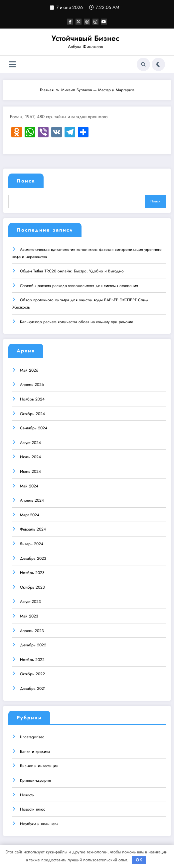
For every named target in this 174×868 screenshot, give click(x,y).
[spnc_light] (158, 64)
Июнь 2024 (30, 471)
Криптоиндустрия (35, 780)
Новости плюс (33, 809)
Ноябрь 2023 (32, 572)
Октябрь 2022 (32, 674)
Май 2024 (29, 486)
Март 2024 (30, 515)
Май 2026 (29, 370)
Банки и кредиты (35, 751)
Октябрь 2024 (32, 413)
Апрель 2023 (32, 630)
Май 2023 (29, 616)
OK (139, 860)
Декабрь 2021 (33, 688)
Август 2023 (30, 601)
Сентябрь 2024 (34, 428)
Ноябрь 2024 (32, 399)
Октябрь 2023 (32, 587)
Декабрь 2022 (33, 645)
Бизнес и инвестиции (39, 765)
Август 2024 (30, 442)
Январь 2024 (32, 543)
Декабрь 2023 (33, 558)
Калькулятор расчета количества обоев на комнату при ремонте (77, 322)
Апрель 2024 (32, 500)
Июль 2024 (30, 457)
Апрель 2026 (32, 384)
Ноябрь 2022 (32, 659)
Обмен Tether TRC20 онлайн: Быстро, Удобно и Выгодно (72, 271)
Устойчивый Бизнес (86, 38)
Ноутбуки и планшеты (39, 824)
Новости (27, 795)
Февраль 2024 (33, 529)
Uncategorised (32, 737)
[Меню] (12, 65)
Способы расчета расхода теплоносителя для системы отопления (79, 285)
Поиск (26, 181)
